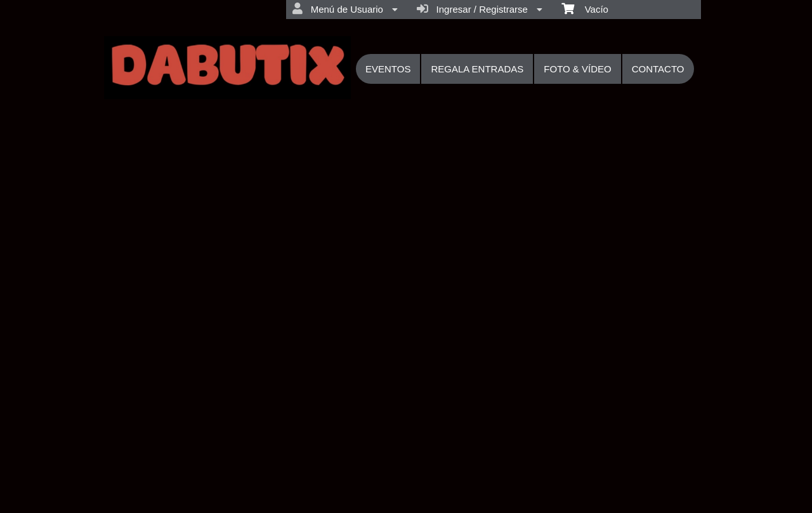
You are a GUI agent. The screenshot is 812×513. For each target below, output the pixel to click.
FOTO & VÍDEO (577, 69)
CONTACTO (658, 69)
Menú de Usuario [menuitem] (345, 9)
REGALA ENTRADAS (477, 69)
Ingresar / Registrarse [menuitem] (480, 9)
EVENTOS (388, 69)
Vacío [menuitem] (585, 8)
